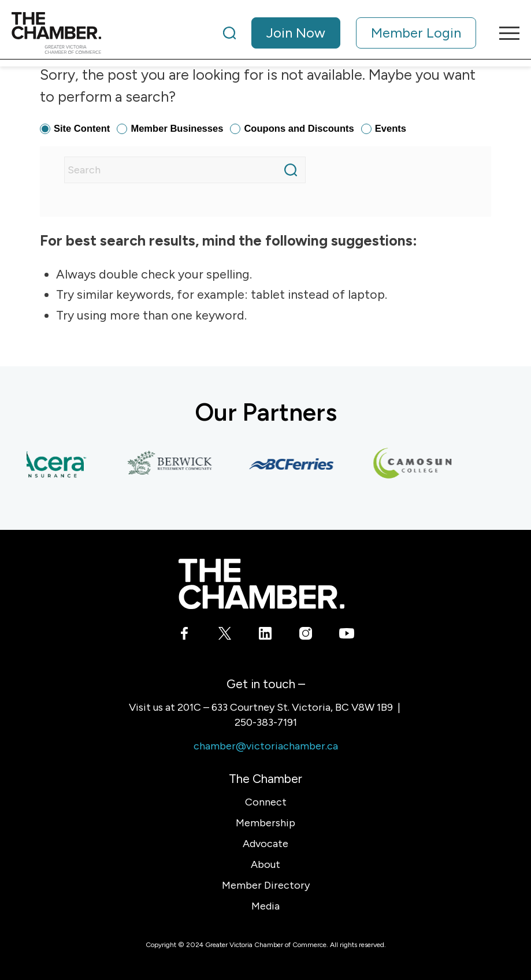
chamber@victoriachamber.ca (266, 746)
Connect (266, 802)
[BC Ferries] (295, 464)
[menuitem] (350, 33)
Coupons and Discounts (299, 129)
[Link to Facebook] (185, 635)
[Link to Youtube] (346, 635)
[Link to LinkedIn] (265, 635)
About (265, 864)
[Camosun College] (416, 464)
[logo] (56, 33)
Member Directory (266, 885)
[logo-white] (261, 584)
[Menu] (504, 33)
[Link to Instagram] (306, 635)
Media (265, 906)
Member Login (416, 33)
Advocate (265, 844)
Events (391, 129)
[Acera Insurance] (52, 464)
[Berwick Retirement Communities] (173, 464)
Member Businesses (177, 129)
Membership (265, 823)
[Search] (229, 33)
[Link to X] (225, 635)
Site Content (82, 129)
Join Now (296, 33)
